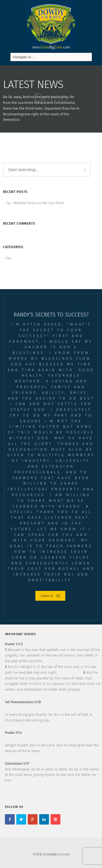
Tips (8, 258)
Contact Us (50, 596)
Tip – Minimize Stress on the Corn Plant (35, 203)
